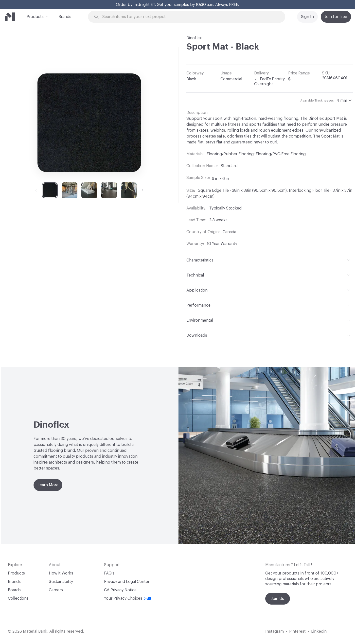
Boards (14, 590)
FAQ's (109, 573)
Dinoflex (194, 38)
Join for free (336, 17)
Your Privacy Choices (128, 598)
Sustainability (61, 582)
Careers (56, 590)
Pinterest (297, 631)
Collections (18, 598)
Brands (65, 17)
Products (35, 16)
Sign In (307, 17)
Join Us (278, 599)
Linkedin (319, 631)
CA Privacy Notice (120, 590)
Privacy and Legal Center (127, 582)
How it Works (61, 573)
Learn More (48, 485)
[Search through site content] (189, 17)
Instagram (275, 631)
